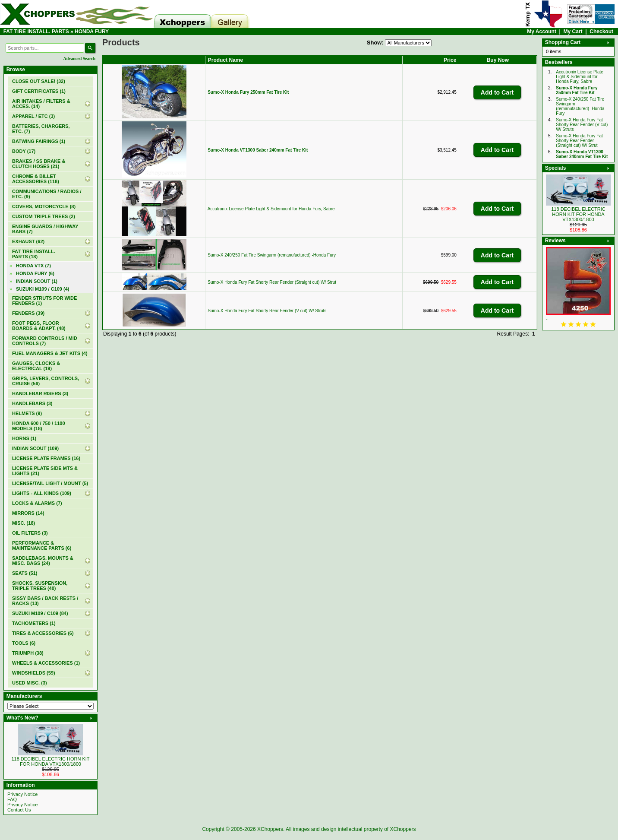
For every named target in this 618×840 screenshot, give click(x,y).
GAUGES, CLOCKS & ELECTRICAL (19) (36, 366)
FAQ (12, 799)
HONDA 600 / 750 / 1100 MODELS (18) (39, 426)
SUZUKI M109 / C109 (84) (40, 613)
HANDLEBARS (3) (32, 403)
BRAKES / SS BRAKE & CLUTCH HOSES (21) (39, 164)
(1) (39, 91)
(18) (34, 254)
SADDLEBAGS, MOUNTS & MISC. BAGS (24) (43, 561)
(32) (39, 81)
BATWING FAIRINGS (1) (39, 141)
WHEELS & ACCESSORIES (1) (46, 663)
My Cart (573, 32)
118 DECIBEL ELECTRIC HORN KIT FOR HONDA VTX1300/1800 (50, 761)
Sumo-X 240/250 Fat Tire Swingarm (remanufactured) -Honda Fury (272, 255)
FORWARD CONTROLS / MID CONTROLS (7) (45, 341)
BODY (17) (24, 151)
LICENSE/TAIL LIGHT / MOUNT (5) (50, 483)
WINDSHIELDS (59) (34, 673)
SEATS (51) (25, 573)
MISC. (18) (24, 523)
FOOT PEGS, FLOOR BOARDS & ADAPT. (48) (39, 326)
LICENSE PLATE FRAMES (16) (46, 458)
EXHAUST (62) (28, 241)
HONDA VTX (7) (33, 266)
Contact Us (19, 810)
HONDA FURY (92, 32)
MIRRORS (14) (28, 513)
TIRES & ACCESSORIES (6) (43, 633)
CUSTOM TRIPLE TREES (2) (44, 216)
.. (547, 318)
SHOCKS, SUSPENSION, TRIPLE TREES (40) (40, 586)
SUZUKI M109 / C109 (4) (43, 289)
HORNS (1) (24, 438)
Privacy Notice (22, 794)
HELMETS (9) (27, 413)
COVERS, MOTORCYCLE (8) (44, 206)
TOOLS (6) (24, 643)
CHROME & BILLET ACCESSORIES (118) (36, 179)
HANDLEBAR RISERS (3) (40, 393)
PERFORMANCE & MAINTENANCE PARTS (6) (42, 545)
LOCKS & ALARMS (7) (37, 503)
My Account (542, 32)
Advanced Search (79, 59)
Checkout (601, 32)
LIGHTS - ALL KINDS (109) (42, 493)
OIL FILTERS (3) (30, 533)
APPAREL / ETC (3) (33, 116)
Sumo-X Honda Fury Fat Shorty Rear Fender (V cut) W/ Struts (267, 311)
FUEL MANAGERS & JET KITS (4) (50, 353)
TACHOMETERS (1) (34, 623)
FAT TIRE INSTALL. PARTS (36, 32)
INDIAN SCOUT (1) (37, 281)
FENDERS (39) (28, 313)
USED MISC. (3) (30, 683)
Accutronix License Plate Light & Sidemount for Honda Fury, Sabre (271, 209)
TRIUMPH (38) (28, 653)
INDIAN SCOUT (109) (35, 448)
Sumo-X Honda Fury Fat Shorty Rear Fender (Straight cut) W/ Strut (272, 282)
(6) (35, 273)
